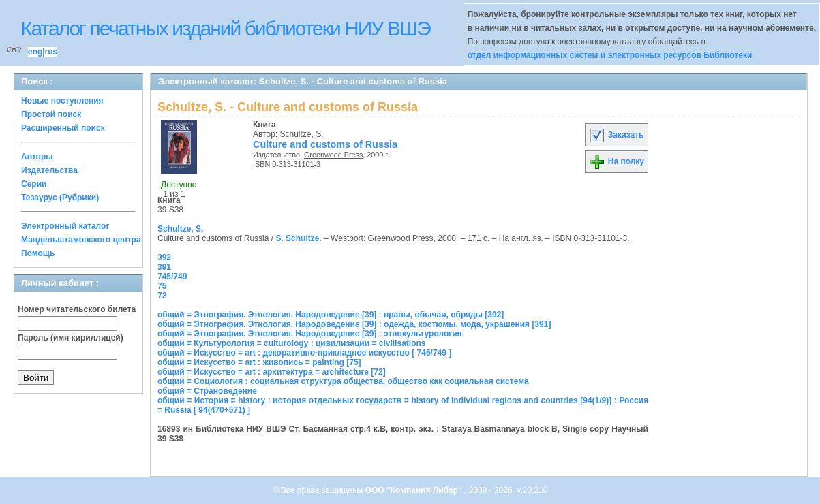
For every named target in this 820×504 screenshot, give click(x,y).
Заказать (616, 135)
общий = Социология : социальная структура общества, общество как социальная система (343, 381)
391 (164, 267)
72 (162, 296)
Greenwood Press (333, 155)
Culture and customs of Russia (325, 144)
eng (35, 52)
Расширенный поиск (63, 128)
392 (164, 257)
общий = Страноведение (207, 391)
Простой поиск (51, 114)
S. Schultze (297, 238)
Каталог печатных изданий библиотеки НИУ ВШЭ (225, 28)
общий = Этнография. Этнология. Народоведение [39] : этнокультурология (310, 334)
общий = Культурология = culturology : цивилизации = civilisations (291, 343)
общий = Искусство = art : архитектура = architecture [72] (272, 372)
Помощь (38, 253)
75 (162, 286)
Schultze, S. (302, 134)
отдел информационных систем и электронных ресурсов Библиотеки (610, 55)
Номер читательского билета (77, 309)
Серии (34, 184)
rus (51, 52)
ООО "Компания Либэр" (415, 490)
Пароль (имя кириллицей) (71, 338)
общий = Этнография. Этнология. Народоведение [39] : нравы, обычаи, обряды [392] (331, 315)
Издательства (49, 170)
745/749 (172, 277)
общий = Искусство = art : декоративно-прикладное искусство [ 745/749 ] (304, 353)
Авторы (37, 157)
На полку (617, 161)
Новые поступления (62, 101)
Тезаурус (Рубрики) (60, 198)
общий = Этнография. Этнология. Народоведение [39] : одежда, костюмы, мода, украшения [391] (354, 324)
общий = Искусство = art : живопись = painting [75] (259, 362)
